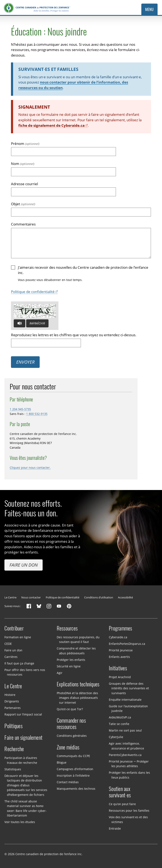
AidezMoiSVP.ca (120, 717)
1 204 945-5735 (20, 409)
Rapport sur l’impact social (23, 714)
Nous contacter (31, 597)
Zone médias (68, 747)
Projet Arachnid (120, 677)
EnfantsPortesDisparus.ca (127, 643)
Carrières (11, 657)
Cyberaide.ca (118, 637)
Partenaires (13, 708)
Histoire (10, 695)
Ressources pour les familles (129, 811)
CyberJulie (116, 737)
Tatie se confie (119, 724)
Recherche (14, 749)
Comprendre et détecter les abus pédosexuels (76, 651)
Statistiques (13, 769)
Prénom (25, 144)
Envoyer (25, 362)
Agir (60, 673)
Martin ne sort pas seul (125, 730)
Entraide (115, 828)
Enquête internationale (125, 700)
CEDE (8, 643)
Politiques (13, 726)
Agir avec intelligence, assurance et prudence (126, 746)
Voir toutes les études (20, 822)
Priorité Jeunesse (121, 650)
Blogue (62, 762)
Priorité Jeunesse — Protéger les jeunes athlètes (129, 764)
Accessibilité (125, 597)
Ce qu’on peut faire (122, 804)
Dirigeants (12, 701)
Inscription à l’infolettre (73, 776)
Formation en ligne (18, 637)
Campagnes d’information (75, 769)
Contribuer (14, 628)
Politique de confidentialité (33, 292)
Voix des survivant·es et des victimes (128, 819)
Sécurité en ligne (69, 666)
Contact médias (68, 782)
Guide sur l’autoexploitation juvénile (128, 709)
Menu (149, 9)
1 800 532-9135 (37, 414)
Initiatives (118, 668)
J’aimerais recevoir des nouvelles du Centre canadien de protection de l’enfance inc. (83, 270)
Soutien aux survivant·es (120, 792)
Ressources (67, 628)
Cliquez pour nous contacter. (30, 468)
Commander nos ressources (71, 724)
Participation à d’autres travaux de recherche (21, 760)
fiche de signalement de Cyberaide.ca (51, 125)
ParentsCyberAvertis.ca (125, 755)
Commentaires (23, 224)
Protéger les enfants (71, 659)
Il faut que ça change (19, 663)
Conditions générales (72, 736)
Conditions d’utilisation (99, 597)
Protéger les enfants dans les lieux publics (129, 775)
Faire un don (24, 565)
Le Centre (10, 597)
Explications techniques (78, 684)
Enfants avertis (119, 657)
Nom (23, 164)
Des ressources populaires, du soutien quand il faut (78, 639)
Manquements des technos (76, 789)
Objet (23, 204)
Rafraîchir (37, 323)
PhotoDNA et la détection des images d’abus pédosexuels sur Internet (77, 698)
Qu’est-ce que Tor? (70, 709)
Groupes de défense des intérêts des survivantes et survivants (129, 688)
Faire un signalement (23, 737)
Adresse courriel (24, 184)
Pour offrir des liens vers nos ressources (25, 672)
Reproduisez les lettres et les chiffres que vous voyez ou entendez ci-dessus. (74, 335)
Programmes (121, 628)
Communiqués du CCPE (73, 756)
